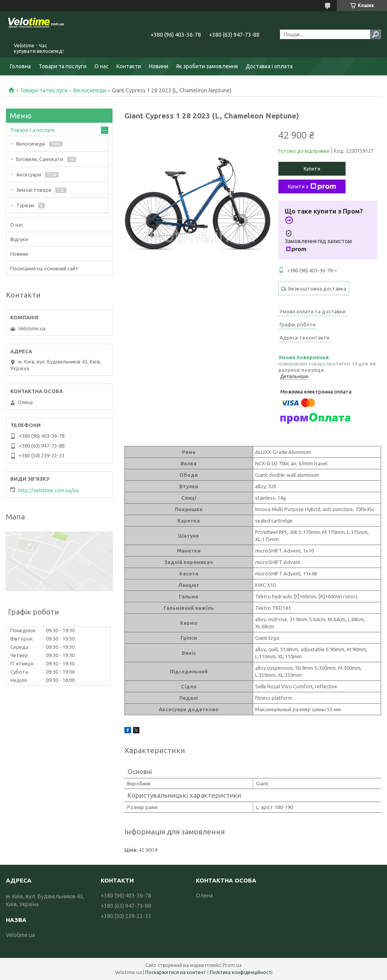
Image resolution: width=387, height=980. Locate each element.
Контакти (129, 66)
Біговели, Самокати (40, 159)
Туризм (25, 205)
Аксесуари (29, 174)
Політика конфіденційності (241, 972)
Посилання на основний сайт (44, 268)
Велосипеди (90, 90)
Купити (312, 169)
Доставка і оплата (269, 66)
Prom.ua (232, 965)
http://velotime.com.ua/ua (48, 490)
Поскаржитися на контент (176, 972)
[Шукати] (376, 34)
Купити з (312, 187)
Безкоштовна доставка (317, 289)
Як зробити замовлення (207, 66)
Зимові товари (34, 190)
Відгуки (19, 239)
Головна (20, 66)
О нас (101, 66)
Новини (159, 66)
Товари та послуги (63, 66)
